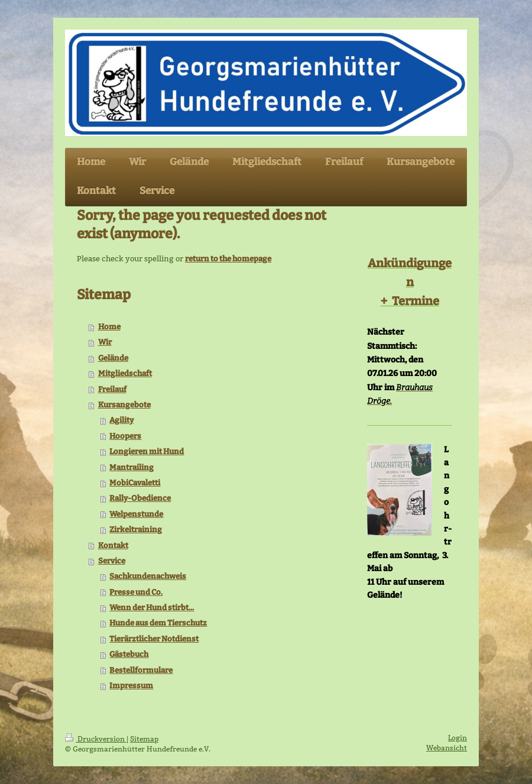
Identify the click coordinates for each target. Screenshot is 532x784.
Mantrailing (132, 467)
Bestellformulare (141, 670)
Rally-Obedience (140, 498)
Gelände (113, 358)
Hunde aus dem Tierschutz (158, 623)
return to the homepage (228, 259)
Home (109, 327)
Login (458, 738)
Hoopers (125, 436)
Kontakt (113, 545)
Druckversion (96, 739)
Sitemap (144, 739)
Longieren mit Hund (147, 451)
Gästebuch (129, 654)
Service (112, 561)
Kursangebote (124, 405)
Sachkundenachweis (148, 576)
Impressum (131, 686)
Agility (121, 420)
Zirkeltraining (136, 529)
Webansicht (447, 748)
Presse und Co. (136, 592)
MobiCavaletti (135, 483)
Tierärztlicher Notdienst (154, 639)
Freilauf (112, 389)
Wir (105, 342)
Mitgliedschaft (125, 373)
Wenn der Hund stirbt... (152, 608)
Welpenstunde (136, 514)
